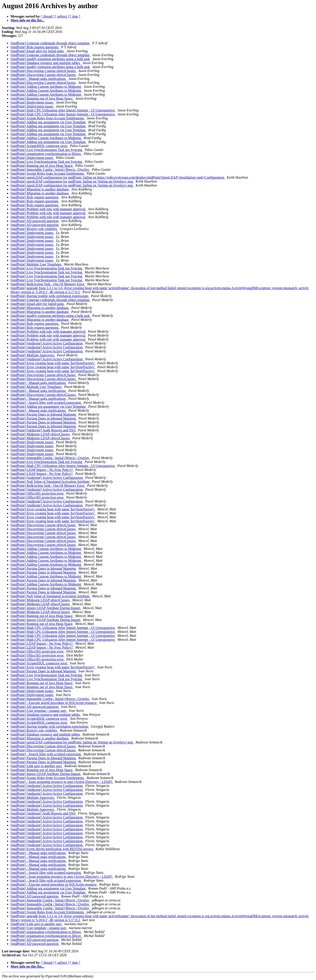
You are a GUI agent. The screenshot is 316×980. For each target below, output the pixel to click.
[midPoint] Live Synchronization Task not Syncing (47, 150)
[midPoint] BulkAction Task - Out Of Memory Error (48, 284)
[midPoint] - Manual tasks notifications (39, 79)
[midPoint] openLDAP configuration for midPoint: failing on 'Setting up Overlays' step (72, 181)
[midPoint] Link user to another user (37, 766)
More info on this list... (27, 20)
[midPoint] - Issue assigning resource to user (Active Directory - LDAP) (62, 782)
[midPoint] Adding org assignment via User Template (48, 122)
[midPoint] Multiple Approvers (33, 355)
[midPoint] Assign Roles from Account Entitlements (48, 118)
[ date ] (75, 16)
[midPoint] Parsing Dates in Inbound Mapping (44, 414)
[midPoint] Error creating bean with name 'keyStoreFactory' (53, 363)
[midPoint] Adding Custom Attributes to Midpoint (46, 87)
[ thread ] (48, 16)
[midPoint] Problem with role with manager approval (48, 209)
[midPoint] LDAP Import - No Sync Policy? (42, 470)
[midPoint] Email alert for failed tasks (38, 51)
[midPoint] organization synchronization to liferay (46, 154)
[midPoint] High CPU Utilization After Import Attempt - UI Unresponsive (63, 110)
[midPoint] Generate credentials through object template (50, 43)
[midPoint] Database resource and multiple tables (46, 63)
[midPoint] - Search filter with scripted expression (46, 403)
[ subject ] (62, 16)
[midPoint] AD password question (35, 221)
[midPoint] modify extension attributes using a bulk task (50, 59)
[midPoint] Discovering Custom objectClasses (43, 71)
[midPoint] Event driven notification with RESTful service (52, 849)
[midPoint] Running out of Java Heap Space (42, 98)
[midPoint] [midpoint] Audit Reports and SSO (43, 430)
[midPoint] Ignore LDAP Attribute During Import (46, 608)
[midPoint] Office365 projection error (38, 493)
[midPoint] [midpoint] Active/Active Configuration (47, 343)
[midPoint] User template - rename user (39, 711)
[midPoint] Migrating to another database (40, 189)
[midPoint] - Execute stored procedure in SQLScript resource (54, 703)
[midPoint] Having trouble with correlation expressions (50, 296)
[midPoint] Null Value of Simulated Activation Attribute (50, 482)
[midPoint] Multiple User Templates (36, 264)
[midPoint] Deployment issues (32, 102)
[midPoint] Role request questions (35, 47)
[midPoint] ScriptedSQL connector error (39, 146)
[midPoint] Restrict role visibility (34, 229)
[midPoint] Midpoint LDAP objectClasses (40, 434)
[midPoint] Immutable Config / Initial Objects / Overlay (50, 170)
